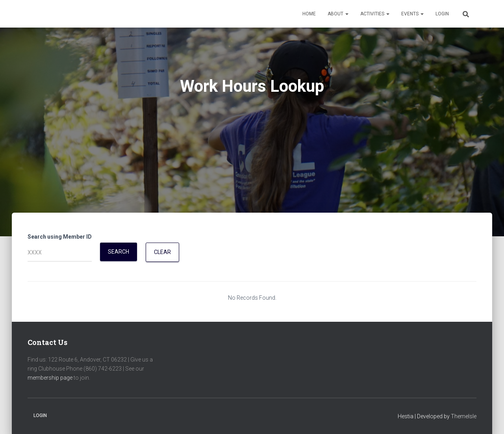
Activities (375, 14)
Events (412, 14)
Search (119, 252)
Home (309, 14)
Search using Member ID (60, 237)
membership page (50, 378)
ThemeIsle (464, 416)
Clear (162, 252)
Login (442, 14)
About (338, 14)
